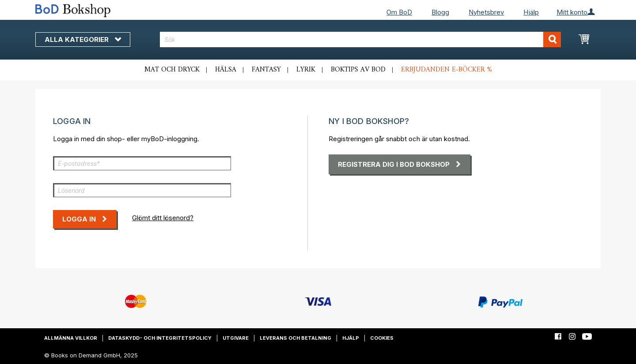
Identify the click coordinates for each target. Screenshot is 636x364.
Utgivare (236, 338)
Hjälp (531, 12)
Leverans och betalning (295, 338)
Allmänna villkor (71, 338)
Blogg (440, 12)
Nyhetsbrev (486, 12)
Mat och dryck (172, 70)
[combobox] (361, 39)
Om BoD (399, 12)
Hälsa (226, 70)
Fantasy (266, 70)
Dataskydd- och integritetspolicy (160, 338)
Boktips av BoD (358, 70)
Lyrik (306, 70)
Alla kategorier (83, 39)
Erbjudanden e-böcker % (447, 70)
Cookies (382, 338)
